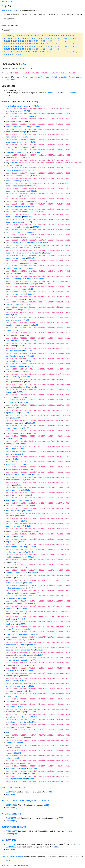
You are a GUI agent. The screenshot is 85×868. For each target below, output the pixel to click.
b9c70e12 (28, 222)
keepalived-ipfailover (14, 511)
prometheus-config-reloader (16, 717)
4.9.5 (68, 52)
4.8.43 (76, 41)
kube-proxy (10, 516)
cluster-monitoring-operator (16, 263)
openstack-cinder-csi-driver (16, 645)
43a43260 (19, 315)
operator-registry (12, 676)
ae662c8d (24, 402)
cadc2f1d (34, 274)
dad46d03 (27, 361)
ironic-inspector (12, 464)
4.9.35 (56, 49)
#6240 (46, 805)
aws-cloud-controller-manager (17, 106)
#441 (51, 792)
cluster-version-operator (14, 827)
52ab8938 (31, 366)
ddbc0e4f (33, 645)
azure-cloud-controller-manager (18, 127)
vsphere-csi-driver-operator (16, 768)
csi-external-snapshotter (15, 366)
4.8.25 (28, 38)
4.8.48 (35, 44)
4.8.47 (28, 44)
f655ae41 (31, 557)
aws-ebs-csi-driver (13, 111)
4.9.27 (76, 47)
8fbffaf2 (30, 289)
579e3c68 (32, 712)
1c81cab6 (36, 152)
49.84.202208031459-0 (52, 93)
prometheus (11, 707)
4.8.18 (50, 36)
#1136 (56, 847)
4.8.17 (43, 36)
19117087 (32, 588)
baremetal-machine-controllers (18, 152)
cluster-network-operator (15, 268)
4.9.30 (21, 49)
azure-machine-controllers (16, 147)
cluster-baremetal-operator (16, 191)
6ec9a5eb (16, 748)
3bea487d (33, 116)
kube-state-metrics (13, 526)
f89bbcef (23, 444)
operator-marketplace (14, 671)
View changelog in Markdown (13, 856)
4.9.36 (63, 49)
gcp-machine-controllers (15, 423)
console (9, 315)
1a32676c (23, 397)
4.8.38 (42, 41)
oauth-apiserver (12, 614)
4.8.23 (14, 38)
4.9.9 (18, 55)
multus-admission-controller (17, 573)
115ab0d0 (22, 598)
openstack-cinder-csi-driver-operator (20, 650)
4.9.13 (74, 44)
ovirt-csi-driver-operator (15, 686)
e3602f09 (29, 158)
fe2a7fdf (23, 681)
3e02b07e (31, 377)
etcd (8, 418)
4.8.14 (22, 36)
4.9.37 (70, 49)
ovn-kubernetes (9, 840)
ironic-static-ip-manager (15, 480)
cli (7, 163)
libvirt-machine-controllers (16, 547)
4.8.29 (56, 38)
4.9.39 (7, 52)
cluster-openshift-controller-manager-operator (23, 284)
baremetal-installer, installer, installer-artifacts (25, 801)
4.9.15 (7, 47)
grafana (9, 439)
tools (8, 758)
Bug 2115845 (11, 844)
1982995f (36, 237)
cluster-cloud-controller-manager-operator (22, 201)
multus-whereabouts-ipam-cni (17, 593)
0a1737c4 (28, 351)
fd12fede (29, 583)
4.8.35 (21, 41)
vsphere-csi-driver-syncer (15, 774)
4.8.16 (36, 36)
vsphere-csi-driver (13, 763)
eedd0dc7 (28, 217)
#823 (70, 831)
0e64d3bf (18, 485)
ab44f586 (27, 738)
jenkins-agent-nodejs (14, 500)
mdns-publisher (12, 567)
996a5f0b (18, 753)
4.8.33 (7, 41)
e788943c (31, 268)
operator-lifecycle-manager (16, 665)
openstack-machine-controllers (18, 660)
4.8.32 (76, 38)
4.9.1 (47, 44)
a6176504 (30, 207)
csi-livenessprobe (13, 371)
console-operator (12, 320)
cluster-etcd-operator (14, 222)
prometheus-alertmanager (16, 712)
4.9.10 (54, 44)
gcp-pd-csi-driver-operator (16, 433)
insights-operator (12, 454)
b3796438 (28, 511)
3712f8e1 (44, 201)
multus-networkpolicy (14, 583)
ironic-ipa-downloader (14, 469)
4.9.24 (56, 47)
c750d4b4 (43, 212)
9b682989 (16, 418)
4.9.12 (67, 44)
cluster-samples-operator (15, 294)
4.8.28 (49, 38)
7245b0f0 (48, 253)
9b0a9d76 (32, 294)
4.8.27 (42, 38)
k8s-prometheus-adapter (15, 506)
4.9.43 (41, 52)
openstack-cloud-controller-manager (20, 655)
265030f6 (36, 176)
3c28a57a (34, 573)
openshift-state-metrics (15, 640)
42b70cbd (29, 552)
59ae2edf (32, 547)
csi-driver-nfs (11, 346)
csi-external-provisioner (15, 356)
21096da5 (26, 454)
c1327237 (21, 516)
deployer (9, 392)
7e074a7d (26, 196)
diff (8, 95)
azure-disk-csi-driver (14, 137)
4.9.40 (20, 52)
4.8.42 (70, 41)
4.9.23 (49, 47)
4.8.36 (28, 41)
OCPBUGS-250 (11, 805)
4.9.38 (76, 49)
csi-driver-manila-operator (16, 341)
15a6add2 (32, 691)
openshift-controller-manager (17, 634)
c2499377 (21, 578)
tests (8, 748)
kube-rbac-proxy (12, 521)
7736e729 (30, 356)
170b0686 (34, 717)
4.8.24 (21, 38)
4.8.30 (63, 38)
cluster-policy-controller (15, 289)
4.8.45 (14, 44)
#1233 (78, 844)
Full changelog (11, 794)
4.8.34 (14, 41)
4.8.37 (35, 41)
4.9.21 (35, 47)
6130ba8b (18, 439)
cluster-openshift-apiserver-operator (20, 279)
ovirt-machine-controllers (15, 691)
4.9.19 (28, 47)
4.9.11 (61, 44)
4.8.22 (7, 38)
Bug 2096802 (11, 847)
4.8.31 (70, 38)
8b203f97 (24, 614)
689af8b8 (30, 640)
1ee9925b (22, 624)
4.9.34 (49, 49)
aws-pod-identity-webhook (16, 121)
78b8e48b (44, 243)
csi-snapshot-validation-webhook (18, 387)
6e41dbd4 (27, 526)
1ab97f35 (33, 722)
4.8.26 (35, 38)
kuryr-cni (9, 536)
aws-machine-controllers (14, 788)
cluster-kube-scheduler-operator (18, 248)
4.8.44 (7, 44)
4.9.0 (41, 44)
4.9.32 (35, 49)
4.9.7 (6, 55)
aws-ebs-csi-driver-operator (16, 116)
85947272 (29, 671)
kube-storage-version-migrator (17, 531)
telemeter (10, 743)
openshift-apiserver (13, 629)
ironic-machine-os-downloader (17, 475)
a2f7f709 (36, 227)
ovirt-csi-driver (11, 681)
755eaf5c (27, 629)
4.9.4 (13, 52)
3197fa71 (22, 707)
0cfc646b (37, 248)
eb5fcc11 (34, 325)
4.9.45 (55, 52)
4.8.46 (21, 44)
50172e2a (32, 170)
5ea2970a (30, 686)
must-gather (11, 598)
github (26, 865)
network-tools (11, 609)
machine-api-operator (14, 552)
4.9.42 (34, 52)
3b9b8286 (40, 279)
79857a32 (35, 634)
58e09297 (25, 521)
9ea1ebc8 (21, 619)
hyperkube (10, 449)
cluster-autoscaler (13, 181)
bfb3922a (31, 506)
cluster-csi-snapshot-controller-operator (21, 212)
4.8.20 (64, 36)
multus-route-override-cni (15, 588)
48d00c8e (33, 263)
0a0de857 (33, 665)
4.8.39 (49, 41)
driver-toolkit (11, 408)
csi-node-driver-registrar (15, 377)
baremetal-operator (11, 814)
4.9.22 (42, 47)
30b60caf (40, 650)
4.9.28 (7, 49)
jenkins (9, 485)
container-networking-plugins (17, 325)
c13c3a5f (26, 371)
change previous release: (36, 856)
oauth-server (11, 624)
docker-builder (11, 397)
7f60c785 (26, 111)
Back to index (7, 1)
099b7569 (25, 413)
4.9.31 (28, 49)
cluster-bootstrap (12, 196)
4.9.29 (14, 49)
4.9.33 (42, 49)
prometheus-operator (14, 727)
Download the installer (10, 10)
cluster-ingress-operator (15, 232)
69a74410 (33, 186)
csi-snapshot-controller (15, 382)
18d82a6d (35, 106)
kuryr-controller (12, 542)
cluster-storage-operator (15, 299)
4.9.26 (70, 47)
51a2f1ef (22, 408)
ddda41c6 (35, 593)
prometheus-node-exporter (16, 722)
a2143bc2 (35, 531)
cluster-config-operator (15, 207)
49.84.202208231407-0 (72, 93)
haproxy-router (11, 444)
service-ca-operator (13, 738)
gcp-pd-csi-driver (12, 428)
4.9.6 (74, 52)
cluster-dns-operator (14, 217)
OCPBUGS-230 (11, 831)
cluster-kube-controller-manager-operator (22, 243)
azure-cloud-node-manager (16, 132)
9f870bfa (25, 701)
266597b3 (24, 567)
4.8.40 (56, 41)
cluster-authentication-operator (18, 176)
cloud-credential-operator (15, 170)
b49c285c (14, 163)
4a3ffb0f (26, 181)
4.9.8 (12, 55)
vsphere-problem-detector (16, 779)
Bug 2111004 (11, 792)
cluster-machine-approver (16, 258)
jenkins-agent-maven (14, 495)
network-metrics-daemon (15, 603)
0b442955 (31, 299)
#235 (61, 818)
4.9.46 (61, 52)
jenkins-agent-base (13, 490)
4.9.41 (27, 52)
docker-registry (12, 402)
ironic (8, 459)
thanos (9, 753)
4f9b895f (31, 603)
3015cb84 (47, 284)
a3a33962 (31, 232)
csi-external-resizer (13, 361)
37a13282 (33, 121)
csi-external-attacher (14, 351)
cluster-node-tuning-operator (17, 274)
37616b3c (33, 191)
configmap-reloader (13, 310)
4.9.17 (14, 47)
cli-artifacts (10, 165)
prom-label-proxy (12, 701)
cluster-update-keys (13, 304)
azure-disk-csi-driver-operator (17, 142)
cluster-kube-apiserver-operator (18, 237)
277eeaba (36, 660)
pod (7, 696)
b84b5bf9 (27, 310)
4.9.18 (21, 47)
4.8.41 (63, 41)
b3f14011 (25, 320)
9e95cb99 (36, 127)
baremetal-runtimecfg (14, 158)
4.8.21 (71, 36)
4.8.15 (29, 36)
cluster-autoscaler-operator (16, 186)
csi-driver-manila (12, 335)
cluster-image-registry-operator (18, 227)
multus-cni (10, 578)
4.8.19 (57, 36)
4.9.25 (63, 47)
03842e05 (20, 743)
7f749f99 (27, 304)
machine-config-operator (15, 557)
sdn (7, 732)
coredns (9, 330)
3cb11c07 (19, 330)
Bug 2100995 (11, 818)
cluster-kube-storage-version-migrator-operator (24, 253)
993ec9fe (32, 258)
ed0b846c (23, 609)
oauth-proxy (10, 619)
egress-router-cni (12, 413)
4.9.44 (48, 52)
